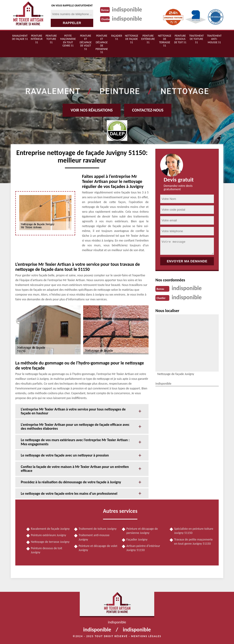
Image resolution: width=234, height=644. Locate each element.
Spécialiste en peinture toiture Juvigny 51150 (194, 531)
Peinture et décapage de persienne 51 (102, 44)
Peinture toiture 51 (51, 39)
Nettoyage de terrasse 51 (165, 41)
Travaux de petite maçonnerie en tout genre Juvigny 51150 (193, 542)
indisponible (127, 9)
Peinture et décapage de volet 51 (86, 42)
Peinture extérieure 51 (148, 39)
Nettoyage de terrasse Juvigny (50, 542)
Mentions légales (146, 636)
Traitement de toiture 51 (197, 39)
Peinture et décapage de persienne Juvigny (142, 531)
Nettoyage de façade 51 (132, 39)
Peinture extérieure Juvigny (48, 535)
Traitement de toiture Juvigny (98, 529)
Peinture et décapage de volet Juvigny (98, 548)
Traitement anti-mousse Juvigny (94, 537)
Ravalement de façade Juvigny (50, 529)
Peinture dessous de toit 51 (180, 39)
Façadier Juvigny (137, 539)
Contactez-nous (148, 110)
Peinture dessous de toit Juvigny (47, 550)
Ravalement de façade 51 (20, 37)
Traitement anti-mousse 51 (214, 39)
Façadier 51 (117, 37)
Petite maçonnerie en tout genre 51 (68, 41)
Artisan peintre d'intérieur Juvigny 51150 (143, 548)
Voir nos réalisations (92, 110)
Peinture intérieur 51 (37, 39)
